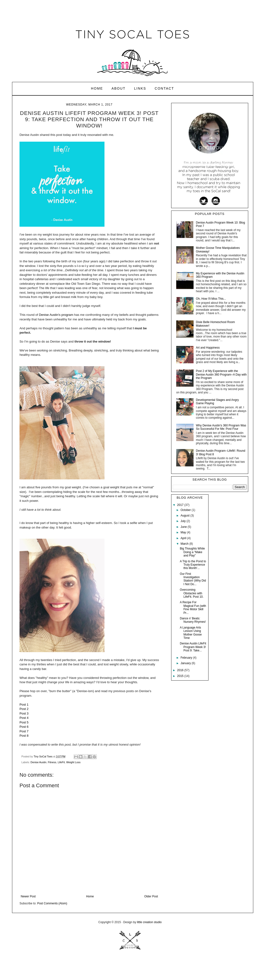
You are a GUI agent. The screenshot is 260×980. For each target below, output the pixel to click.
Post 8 (24, 736)
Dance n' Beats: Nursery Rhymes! (193, 620)
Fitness (52, 762)
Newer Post (28, 896)
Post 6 (24, 727)
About (118, 88)
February (187, 658)
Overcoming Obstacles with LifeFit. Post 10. (192, 593)
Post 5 (24, 722)
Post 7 (24, 731)
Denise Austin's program (56, 315)
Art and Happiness (208, 348)
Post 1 (24, 705)
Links (140, 88)
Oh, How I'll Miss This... (211, 299)
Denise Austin (39, 762)
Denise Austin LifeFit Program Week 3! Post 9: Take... (193, 647)
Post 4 (24, 718)
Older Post (151, 896)
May (184, 532)
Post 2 (24, 709)
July (184, 521)
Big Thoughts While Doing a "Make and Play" (192, 552)
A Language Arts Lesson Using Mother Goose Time (191, 633)
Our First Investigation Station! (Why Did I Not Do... (193, 579)
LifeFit (61, 762)
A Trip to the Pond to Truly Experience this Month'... (193, 565)
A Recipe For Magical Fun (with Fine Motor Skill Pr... (193, 607)
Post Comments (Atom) (52, 903)
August (185, 516)
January (186, 663)
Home (97, 88)
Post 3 (24, 713)
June (184, 527)
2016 (181, 670)
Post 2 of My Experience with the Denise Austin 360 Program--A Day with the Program (221, 374)
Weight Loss (73, 762)
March (185, 544)
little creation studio (149, 922)
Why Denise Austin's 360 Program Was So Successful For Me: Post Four (221, 427)
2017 (181, 505)
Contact (165, 88)
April (184, 538)
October (186, 510)
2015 (181, 676)
